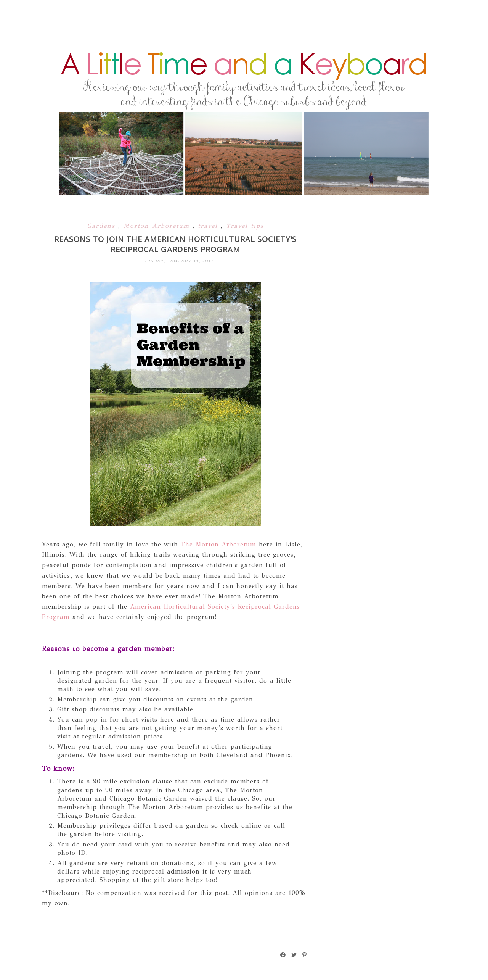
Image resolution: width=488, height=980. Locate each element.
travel (209, 226)
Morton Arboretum (158, 226)
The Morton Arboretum (218, 544)
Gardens (103, 226)
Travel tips (245, 226)
